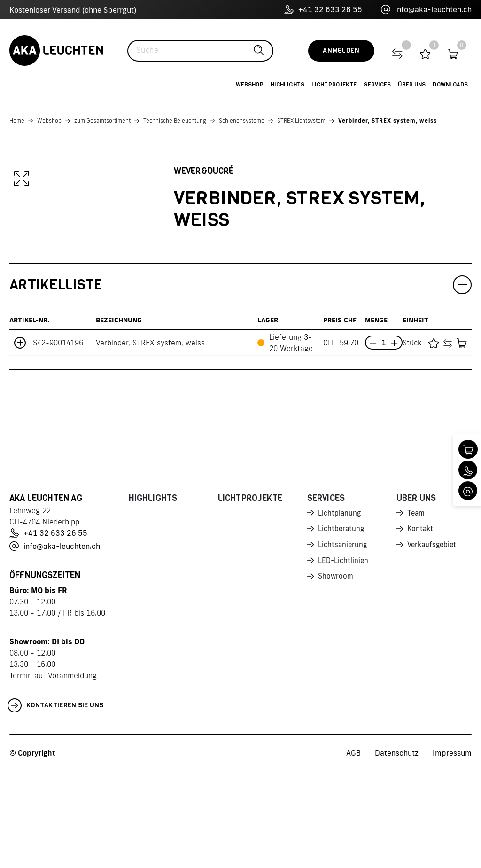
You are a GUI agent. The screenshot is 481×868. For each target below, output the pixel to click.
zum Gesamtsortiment (102, 121)
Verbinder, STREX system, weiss (388, 121)
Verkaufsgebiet (434, 643)
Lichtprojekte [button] (334, 85)
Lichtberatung (342, 626)
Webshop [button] (250, 85)
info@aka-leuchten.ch (426, 9)
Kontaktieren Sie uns (56, 802)
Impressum (452, 850)
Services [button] (377, 85)
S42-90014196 (58, 439)
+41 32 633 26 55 (323, 9)
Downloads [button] (450, 85)
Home (17, 121)
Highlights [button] (287, 85)
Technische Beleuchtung (175, 121)
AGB (353, 850)
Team (417, 610)
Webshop (49, 121)
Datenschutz (397, 850)
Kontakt (421, 626)
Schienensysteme (242, 121)
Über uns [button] (412, 85)
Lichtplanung (340, 610)
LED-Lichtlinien (344, 659)
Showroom (336, 676)
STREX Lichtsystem (301, 121)
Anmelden (341, 51)
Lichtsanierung (343, 643)
